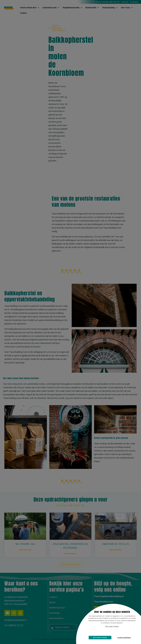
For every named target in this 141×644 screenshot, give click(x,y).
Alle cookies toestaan (100, 638)
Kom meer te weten (112, 626)
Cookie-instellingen (124, 638)
